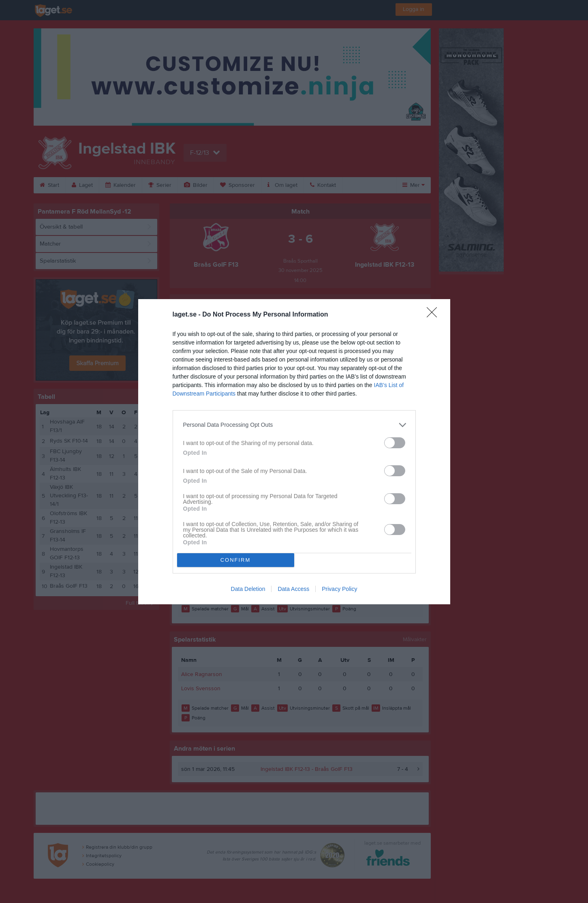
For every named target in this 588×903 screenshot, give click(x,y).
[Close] (434, 315)
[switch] (395, 443)
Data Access (293, 589)
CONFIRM (236, 560)
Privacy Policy (339, 589)
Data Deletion (248, 589)
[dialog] (294, 452)
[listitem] (294, 425)
